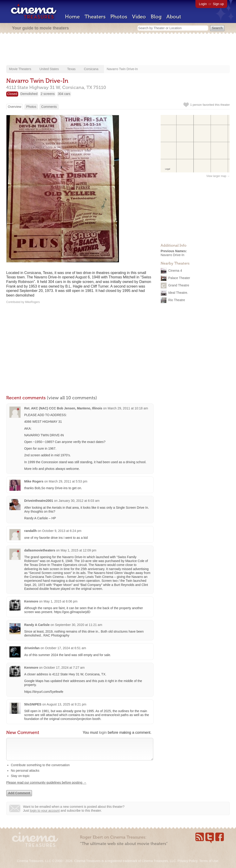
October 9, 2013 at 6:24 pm (62, 531)
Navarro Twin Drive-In (122, 69)
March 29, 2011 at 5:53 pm (68, 481)
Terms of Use (209, 861)
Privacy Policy (187, 861)
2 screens (48, 94)
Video (139, 17)
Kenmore (31, 601)
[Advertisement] (118, 50)
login (103, 732)
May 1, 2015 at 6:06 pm (60, 601)
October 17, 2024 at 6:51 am (65, 648)
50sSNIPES (33, 704)
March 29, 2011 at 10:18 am (128, 408)
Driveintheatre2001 (39, 501)
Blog (156, 17)
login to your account (45, 815)
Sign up (218, 4)
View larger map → (218, 176)
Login (203, 4)
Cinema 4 (175, 270)
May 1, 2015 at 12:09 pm (78, 550)
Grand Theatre (179, 285)
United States (49, 69)
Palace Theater (179, 278)
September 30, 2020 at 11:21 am (79, 625)
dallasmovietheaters (40, 550)
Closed (12, 94)
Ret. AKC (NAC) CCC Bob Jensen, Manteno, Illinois (63, 408)
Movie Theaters (20, 69)
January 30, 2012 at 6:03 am (79, 501)
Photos (119, 17)
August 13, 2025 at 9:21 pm (66, 704)
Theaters (95, 17)
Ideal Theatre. (178, 292)
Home (72, 17)
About (174, 17)
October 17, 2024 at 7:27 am (64, 668)
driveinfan (32, 648)
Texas (71, 69)
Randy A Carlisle (37, 625)
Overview (15, 107)
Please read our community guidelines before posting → (46, 787)
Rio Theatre (177, 300)
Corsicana (91, 69)
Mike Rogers (34, 481)
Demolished (29, 94)
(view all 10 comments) (72, 398)
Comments (49, 107)
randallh (30, 531)
